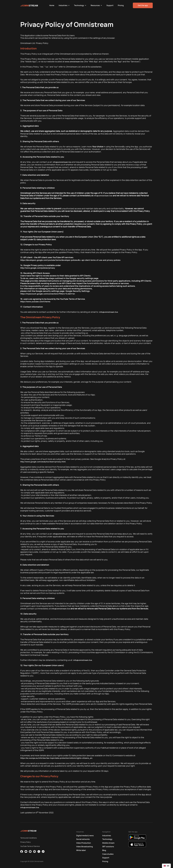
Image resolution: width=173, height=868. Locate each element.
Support (110, 5)
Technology (79, 5)
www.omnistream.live (74, 62)
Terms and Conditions (28, 838)
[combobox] (166, 866)
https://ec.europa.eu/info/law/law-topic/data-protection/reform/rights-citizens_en (56, 758)
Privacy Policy (25, 842)
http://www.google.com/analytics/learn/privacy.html (43, 462)
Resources (95, 5)
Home (52, 5)
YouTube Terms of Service (30, 846)
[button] (64, 5)
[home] (34, 5)
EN (166, 866)
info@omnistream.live (62, 162)
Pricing (121, 5)
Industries (63, 5)
